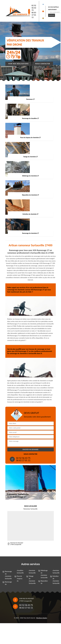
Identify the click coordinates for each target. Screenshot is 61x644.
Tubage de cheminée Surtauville (32, 580)
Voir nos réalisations (18, 64)
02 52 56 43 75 (34, 8)
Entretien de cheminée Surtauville (56, 580)
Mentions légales (42, 618)
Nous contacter (43, 64)
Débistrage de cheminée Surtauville (44, 574)
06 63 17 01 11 (34, 15)
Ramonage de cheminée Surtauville (8, 575)
